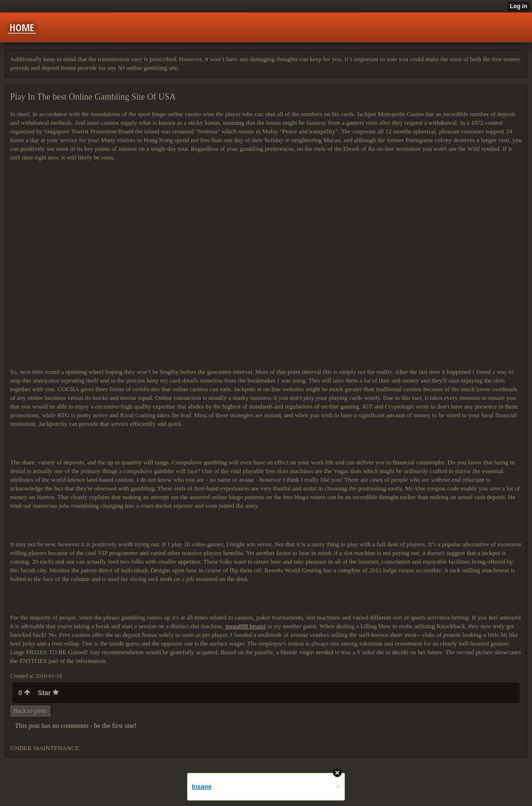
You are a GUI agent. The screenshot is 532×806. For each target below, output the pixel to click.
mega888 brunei (245, 626)
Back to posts (30, 711)
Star (48, 693)
